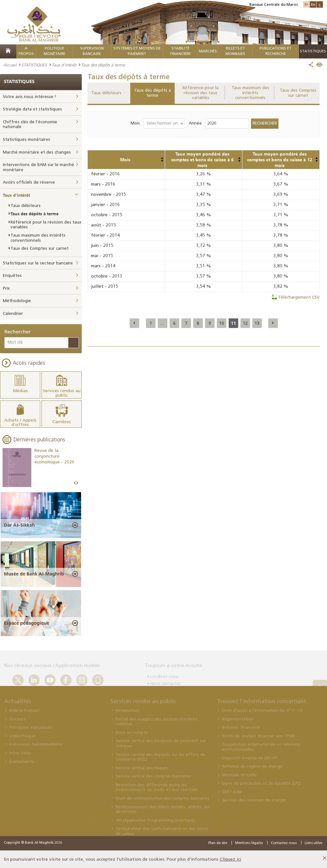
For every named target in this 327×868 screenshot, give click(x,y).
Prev (75, 482)
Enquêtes (12, 276)
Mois (135, 123)
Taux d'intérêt (64, 65)
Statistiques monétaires (27, 140)
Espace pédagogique (27, 622)
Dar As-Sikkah (19, 524)
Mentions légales (249, 842)
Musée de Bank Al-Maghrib (34, 573)
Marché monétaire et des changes (37, 152)
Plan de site (218, 842)
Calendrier (13, 314)
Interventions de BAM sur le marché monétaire (38, 168)
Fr (306, 4)
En (313, 4)
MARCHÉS (208, 51)
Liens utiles (313, 842)
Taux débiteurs (106, 93)
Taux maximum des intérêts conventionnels (250, 93)
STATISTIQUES (34, 65)
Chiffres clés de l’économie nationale (30, 125)
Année (195, 123)
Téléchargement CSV (299, 297)
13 (257, 323)
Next (77, 482)
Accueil (10, 65)
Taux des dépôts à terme (152, 93)
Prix (6, 289)
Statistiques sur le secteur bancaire (38, 263)
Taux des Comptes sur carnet (298, 93)
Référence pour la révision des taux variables (201, 93)
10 (222, 323)
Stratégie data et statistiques (32, 109)
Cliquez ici (230, 859)
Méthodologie (17, 301)
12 (245, 323)
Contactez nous (284, 842)
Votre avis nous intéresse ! (30, 97)
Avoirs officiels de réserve (29, 183)
